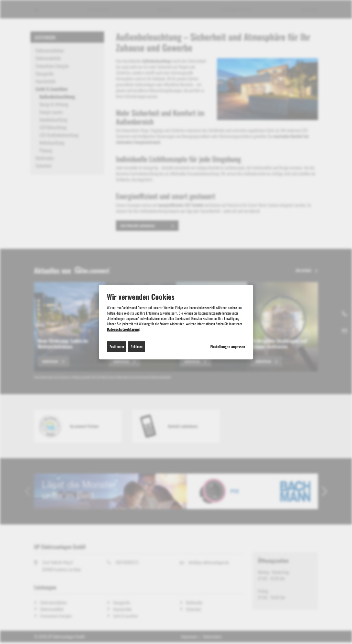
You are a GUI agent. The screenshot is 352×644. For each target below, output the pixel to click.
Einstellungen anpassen (228, 347)
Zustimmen (117, 346)
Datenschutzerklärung (123, 329)
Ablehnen (137, 346)
